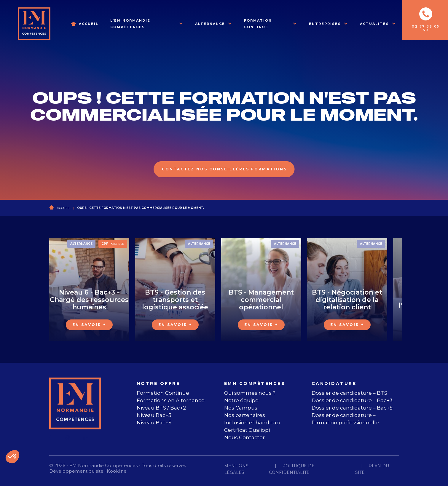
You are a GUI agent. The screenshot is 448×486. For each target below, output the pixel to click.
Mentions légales (236, 469)
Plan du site (372, 469)
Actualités (374, 24)
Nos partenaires (245, 415)
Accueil (89, 24)
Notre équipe (241, 400)
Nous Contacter (244, 437)
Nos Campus (241, 408)
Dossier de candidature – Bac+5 (352, 408)
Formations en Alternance (171, 400)
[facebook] (51, 438)
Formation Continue (258, 24)
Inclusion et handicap (252, 423)
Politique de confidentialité (292, 469)
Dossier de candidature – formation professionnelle (345, 419)
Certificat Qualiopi (247, 430)
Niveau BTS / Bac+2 (161, 408)
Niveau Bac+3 (154, 415)
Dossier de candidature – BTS (349, 393)
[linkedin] (86, 438)
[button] (12, 457)
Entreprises (325, 24)
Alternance (210, 24)
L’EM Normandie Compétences (130, 24)
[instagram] (68, 438)
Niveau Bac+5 (154, 423)
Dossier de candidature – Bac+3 (352, 400)
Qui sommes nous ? (250, 393)
